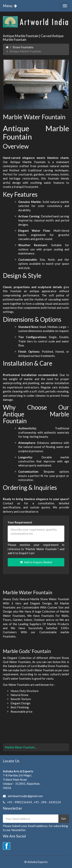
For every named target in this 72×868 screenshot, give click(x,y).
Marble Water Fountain (20, 747)
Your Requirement (20, 522)
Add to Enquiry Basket (36, 562)
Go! (64, 819)
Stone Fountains (23, 47)
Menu (11, 6)
